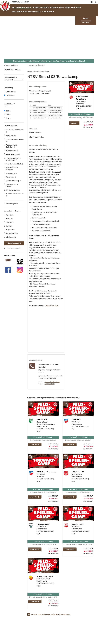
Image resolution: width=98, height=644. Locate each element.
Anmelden (86, 22)
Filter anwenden (14, 243)
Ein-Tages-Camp (12, 190)
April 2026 (9, 215)
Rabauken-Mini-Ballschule (11, 146)
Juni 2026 (8, 222)
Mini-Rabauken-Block (13, 164)
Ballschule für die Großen (11, 185)
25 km (7, 115)
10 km (7, 111)
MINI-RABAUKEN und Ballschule (26, 12)
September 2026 (11, 233)
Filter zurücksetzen (14, 249)
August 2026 (9, 230)
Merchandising (10, 135)
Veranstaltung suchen (14, 70)
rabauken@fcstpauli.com (52, 382)
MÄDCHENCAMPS (73, 8)
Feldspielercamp (12, 154)
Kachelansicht (10, 92)
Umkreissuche (8, 104)
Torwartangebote (11, 204)
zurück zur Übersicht (37, 65)
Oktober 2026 (10, 237)
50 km (7, 118)
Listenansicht (10, 95)
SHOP (27, 2)
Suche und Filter (12, 65)
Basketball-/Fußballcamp (14, 140)
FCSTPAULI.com (18, 2)
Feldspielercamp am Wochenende (12, 159)
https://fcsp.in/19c (52, 306)
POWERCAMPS (57, 8)
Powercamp (10, 177)
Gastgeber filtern (14, 79)
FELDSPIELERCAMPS (22, 8)
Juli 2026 (8, 226)
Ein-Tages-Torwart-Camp (14, 131)
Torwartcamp (10, 173)
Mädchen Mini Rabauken (14, 195)
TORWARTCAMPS (41, 8)
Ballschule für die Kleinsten (11, 169)
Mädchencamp (11, 151)
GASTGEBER (48, 12)
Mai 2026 (8, 219)
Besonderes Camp (12, 181)
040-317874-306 (50, 384)
